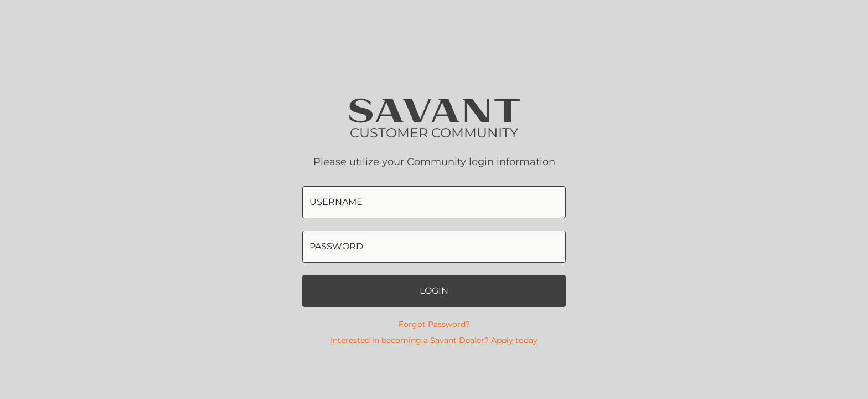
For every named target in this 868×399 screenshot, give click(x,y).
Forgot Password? (434, 324)
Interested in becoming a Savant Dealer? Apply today (434, 340)
